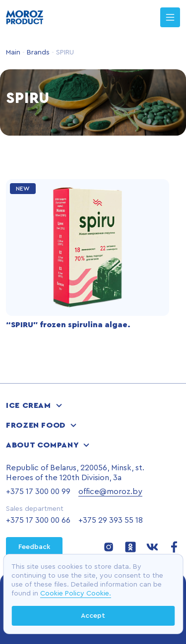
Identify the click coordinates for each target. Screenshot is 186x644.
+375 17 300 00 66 (38, 520)
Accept (93, 616)
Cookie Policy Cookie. (76, 594)
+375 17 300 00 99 (38, 492)
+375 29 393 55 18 (111, 520)
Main (13, 52)
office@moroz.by (110, 492)
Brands (37, 52)
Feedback (34, 547)
